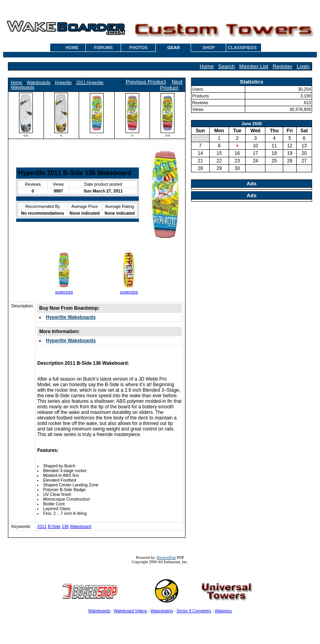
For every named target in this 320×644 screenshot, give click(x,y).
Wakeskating (162, 611)
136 (65, 526)
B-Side (54, 526)
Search (227, 66)
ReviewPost (167, 557)
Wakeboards (39, 82)
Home (207, 66)
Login (303, 66)
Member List (254, 66)
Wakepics (223, 611)
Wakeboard (81, 526)
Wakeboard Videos (131, 611)
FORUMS (103, 48)
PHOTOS (138, 48)
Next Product (171, 85)
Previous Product (146, 82)
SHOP (209, 48)
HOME (72, 48)
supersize (64, 292)
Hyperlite (63, 82)
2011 (42, 526)
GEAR (174, 48)
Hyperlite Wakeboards (71, 317)
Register (282, 66)
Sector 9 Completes (194, 611)
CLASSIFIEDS (242, 48)
